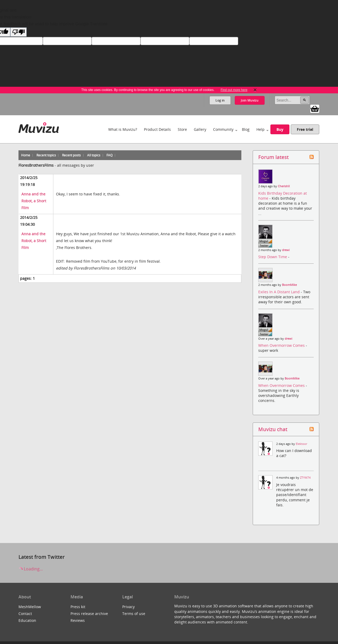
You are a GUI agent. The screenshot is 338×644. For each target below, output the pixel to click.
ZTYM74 (305, 478)
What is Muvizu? (123, 129)
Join (250, 100)
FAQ (109, 155)
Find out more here (234, 90)
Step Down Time (273, 257)
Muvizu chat (273, 429)
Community (223, 129)
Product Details (157, 129)
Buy (280, 129)
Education (27, 620)
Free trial (305, 129)
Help (260, 129)
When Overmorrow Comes (282, 345)
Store (182, 129)
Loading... (31, 569)
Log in (220, 100)
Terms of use (134, 614)
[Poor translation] (18, 32)
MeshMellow (30, 607)
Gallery (200, 129)
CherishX (284, 186)
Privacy (128, 607)
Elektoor (301, 444)
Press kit (78, 607)
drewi (286, 250)
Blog (246, 129)
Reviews (78, 620)
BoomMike (289, 285)
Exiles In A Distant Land (280, 292)
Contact (25, 614)
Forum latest (273, 157)
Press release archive (89, 614)
